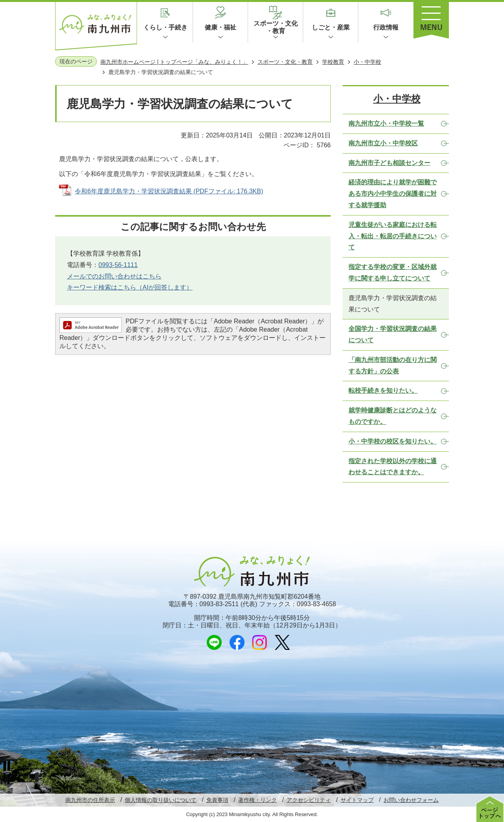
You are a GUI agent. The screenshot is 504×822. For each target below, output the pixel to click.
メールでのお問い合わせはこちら (114, 276)
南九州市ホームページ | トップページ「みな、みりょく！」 (174, 62)
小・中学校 (367, 62)
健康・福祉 (220, 27)
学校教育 (333, 62)
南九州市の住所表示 (90, 800)
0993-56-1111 (118, 265)
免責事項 (217, 800)
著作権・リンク (258, 800)
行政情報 (386, 27)
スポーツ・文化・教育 (276, 27)
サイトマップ (357, 800)
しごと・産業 (331, 27)
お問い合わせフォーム (411, 800)
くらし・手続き (165, 27)
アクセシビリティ (309, 800)
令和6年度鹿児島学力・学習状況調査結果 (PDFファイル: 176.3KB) (169, 191)
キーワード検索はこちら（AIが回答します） (130, 287)
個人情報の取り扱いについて (161, 800)
